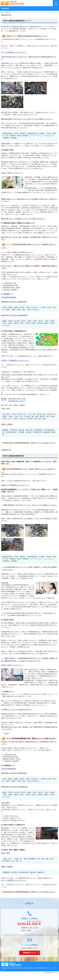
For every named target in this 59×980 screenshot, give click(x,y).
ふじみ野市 (42, 307)
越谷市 (46, 323)
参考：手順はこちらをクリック (13, 173)
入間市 (8, 310)
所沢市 (5, 307)
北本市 (35, 321)
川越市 (13, 310)
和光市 (22, 307)
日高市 (10, 321)
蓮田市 (16, 323)
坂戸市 (23, 321)
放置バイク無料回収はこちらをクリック (16, 360)
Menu (56, 3)
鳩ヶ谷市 (36, 310)
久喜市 (5, 323)
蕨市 (24, 310)
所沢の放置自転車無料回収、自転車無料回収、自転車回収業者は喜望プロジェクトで (32, 968)
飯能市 (5, 321)
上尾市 (46, 321)
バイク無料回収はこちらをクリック (15, 52)
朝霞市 (16, 307)
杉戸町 (28, 323)
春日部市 (40, 323)
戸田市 (19, 781)
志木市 (49, 307)
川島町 (29, 321)
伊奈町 (52, 321)
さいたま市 (6, 325)
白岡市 (10, 323)
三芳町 (28, 307)
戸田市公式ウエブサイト (18, 401)
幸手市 (22, 323)
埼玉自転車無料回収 (9, 297)
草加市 (52, 323)
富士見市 (34, 307)
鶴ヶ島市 (17, 321)
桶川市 (41, 321)
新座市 (10, 307)
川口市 (29, 310)
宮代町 (33, 323)
